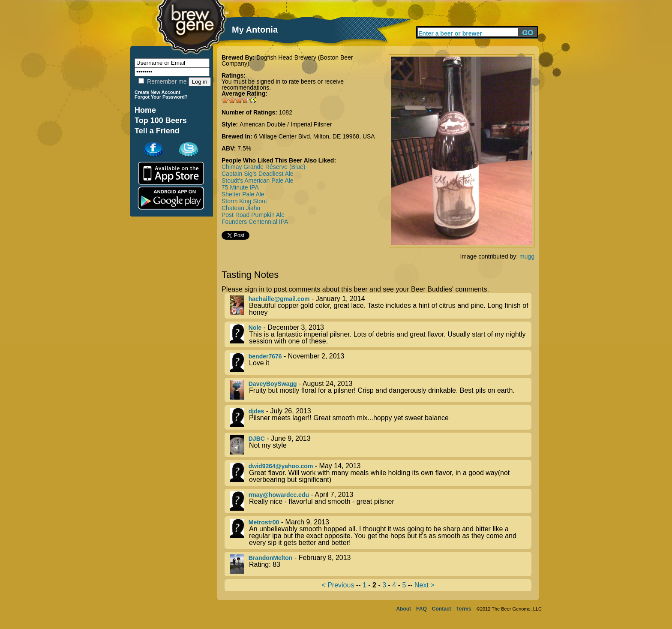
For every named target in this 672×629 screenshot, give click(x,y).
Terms (464, 609)
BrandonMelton (271, 558)
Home (145, 110)
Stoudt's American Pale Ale (258, 181)
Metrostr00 (264, 522)
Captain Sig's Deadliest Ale (258, 174)
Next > (424, 585)
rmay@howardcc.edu (279, 495)
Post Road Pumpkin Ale (253, 215)
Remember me (162, 81)
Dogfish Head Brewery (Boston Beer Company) (287, 60)
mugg (527, 256)
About (403, 609)
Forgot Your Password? (161, 97)
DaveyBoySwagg (273, 384)
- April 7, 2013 (381, 501)
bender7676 (265, 356)
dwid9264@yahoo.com (281, 466)
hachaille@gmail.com (279, 299)
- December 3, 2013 (381, 334)
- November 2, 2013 (381, 363)
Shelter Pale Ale (243, 194)
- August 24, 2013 (381, 390)
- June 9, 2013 (381, 445)
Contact (442, 609)
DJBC (257, 439)
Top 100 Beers (161, 120)
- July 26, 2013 (381, 417)
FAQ (421, 609)
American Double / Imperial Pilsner (286, 124)
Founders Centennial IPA (255, 222)
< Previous (338, 585)
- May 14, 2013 (381, 473)
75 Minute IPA (240, 187)
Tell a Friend (157, 131)
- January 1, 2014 (381, 306)
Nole (255, 328)
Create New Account (157, 92)
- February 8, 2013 (381, 564)
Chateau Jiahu (241, 208)
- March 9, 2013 (381, 533)
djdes (256, 411)
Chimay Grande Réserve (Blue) (263, 167)
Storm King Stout (244, 201)
